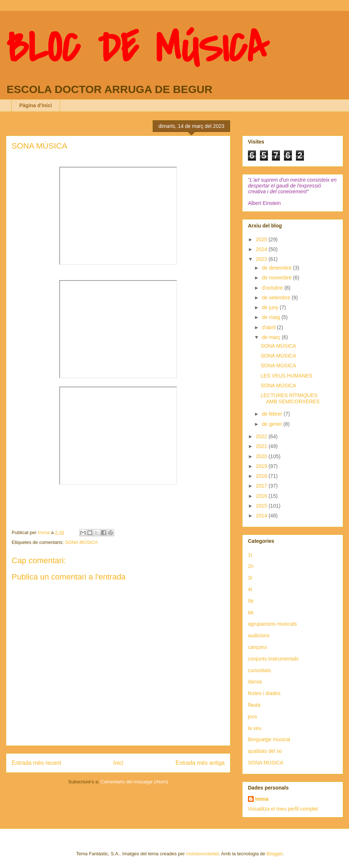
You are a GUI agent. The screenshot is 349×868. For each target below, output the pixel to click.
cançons (257, 647)
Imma (262, 799)
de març (272, 337)
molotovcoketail (202, 854)
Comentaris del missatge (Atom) (135, 782)
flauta (254, 705)
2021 (262, 446)
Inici (119, 763)
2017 (262, 486)
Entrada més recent (36, 763)
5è (251, 601)
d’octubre (273, 288)
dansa (255, 682)
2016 (262, 496)
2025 (262, 239)
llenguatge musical (269, 739)
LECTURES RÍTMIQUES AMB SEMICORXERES (290, 398)
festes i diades (264, 693)
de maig (272, 317)
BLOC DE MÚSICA (137, 48)
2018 (262, 476)
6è (251, 613)
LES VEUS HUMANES (286, 376)
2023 (262, 259)
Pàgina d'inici (36, 105)
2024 (262, 249)
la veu (255, 728)
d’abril (269, 327)
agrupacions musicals (272, 624)
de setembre (277, 298)
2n (251, 566)
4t (250, 589)
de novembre (277, 278)
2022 (262, 436)
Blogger (274, 854)
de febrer (273, 414)
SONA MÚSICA (81, 542)
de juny (271, 307)
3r (250, 578)
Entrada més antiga (200, 763)
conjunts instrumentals (273, 659)
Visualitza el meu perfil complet (283, 809)
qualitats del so (265, 751)
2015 (262, 506)
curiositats (259, 670)
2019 (262, 466)
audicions (259, 635)
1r (250, 555)
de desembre (277, 268)
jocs (252, 716)
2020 (262, 456)
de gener (272, 424)
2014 (262, 516)
